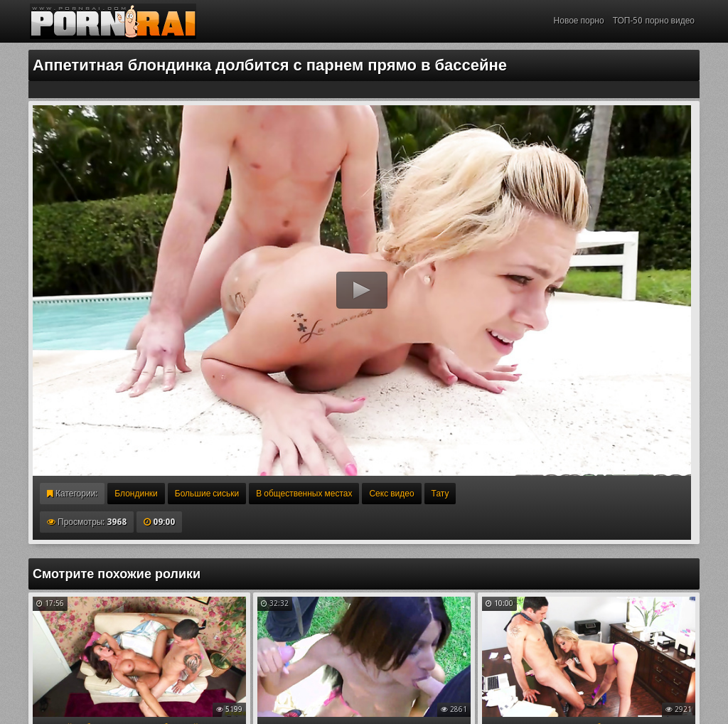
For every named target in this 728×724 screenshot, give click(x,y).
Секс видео (391, 494)
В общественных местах (304, 494)
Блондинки (136, 494)
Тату (440, 494)
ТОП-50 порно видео (654, 21)
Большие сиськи (207, 494)
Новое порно (579, 21)
